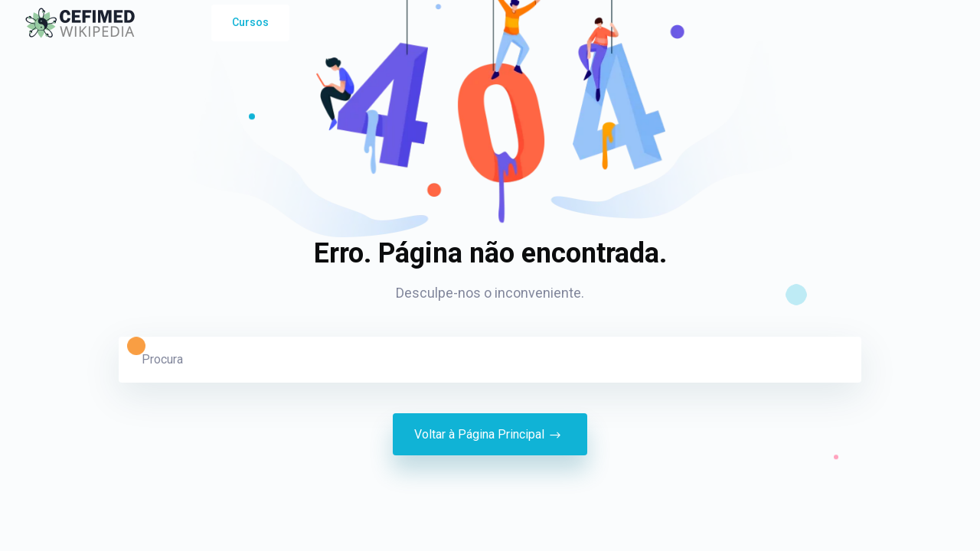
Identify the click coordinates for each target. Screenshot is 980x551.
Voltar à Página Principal (490, 435)
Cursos (250, 22)
